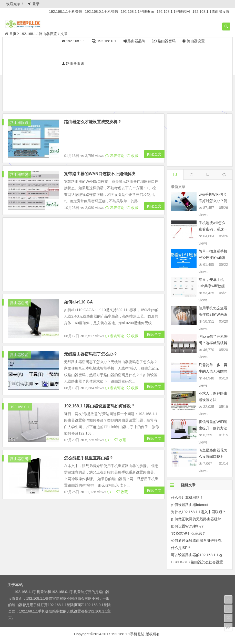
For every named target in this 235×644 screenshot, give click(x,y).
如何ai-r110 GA (78, 289)
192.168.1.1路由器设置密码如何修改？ (100, 393)
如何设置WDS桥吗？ (188, 526)
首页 (11, 34)
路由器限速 (19, 123)
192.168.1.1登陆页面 (137, 12)
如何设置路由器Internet (190, 505)
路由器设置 (19, 342)
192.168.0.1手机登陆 (101, 12)
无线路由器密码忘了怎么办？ (91, 341)
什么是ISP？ (181, 548)
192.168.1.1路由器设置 (211, 12)
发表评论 (115, 125)
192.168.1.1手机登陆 (66, 12)
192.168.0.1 (20, 394)
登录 (34, 4)
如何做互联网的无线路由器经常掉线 (200, 519)
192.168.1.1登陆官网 (173, 12)
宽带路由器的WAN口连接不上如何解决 (100, 143)
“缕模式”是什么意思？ (188, 533)
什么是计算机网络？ (187, 498)
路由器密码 (19, 161)
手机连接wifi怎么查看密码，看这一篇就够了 (213, 229)
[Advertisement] (117, 75)
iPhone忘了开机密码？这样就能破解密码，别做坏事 (213, 343)
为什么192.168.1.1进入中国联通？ (198, 512)
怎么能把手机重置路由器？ (89, 445)
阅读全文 (154, 123)
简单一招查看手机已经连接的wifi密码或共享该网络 (213, 258)
